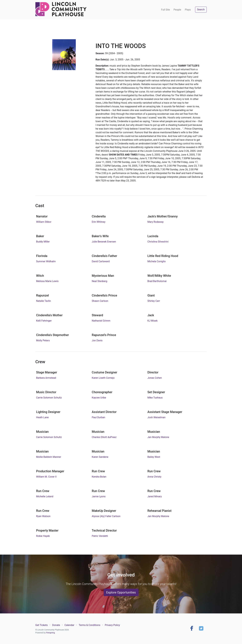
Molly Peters (43, 340)
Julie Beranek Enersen (104, 242)
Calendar (69, 625)
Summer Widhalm (46, 261)
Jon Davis (97, 340)
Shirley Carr (154, 301)
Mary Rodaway (155, 222)
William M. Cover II (46, 477)
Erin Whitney (99, 222)
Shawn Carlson (100, 301)
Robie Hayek (43, 536)
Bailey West (154, 457)
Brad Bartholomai (157, 281)
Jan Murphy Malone (158, 437)
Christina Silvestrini (158, 242)
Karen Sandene (100, 457)
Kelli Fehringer (44, 321)
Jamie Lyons (99, 496)
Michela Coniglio (156, 261)
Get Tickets (42, 625)
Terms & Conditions (90, 625)
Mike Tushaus (155, 398)
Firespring (50, 633)
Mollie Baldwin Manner (49, 457)
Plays (188, 10)
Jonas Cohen (155, 378)
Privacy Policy (112, 625)
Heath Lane (42, 417)
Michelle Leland (45, 496)
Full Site (165, 10)
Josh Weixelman (156, 417)
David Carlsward (101, 261)
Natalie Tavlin (44, 301)
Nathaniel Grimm (101, 321)
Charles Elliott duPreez (104, 437)
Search (201, 9)
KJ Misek (152, 321)
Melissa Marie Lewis (47, 281)
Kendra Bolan (99, 477)
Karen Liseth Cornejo (103, 378)
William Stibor (44, 222)
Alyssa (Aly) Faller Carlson (106, 516)
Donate (56, 625)
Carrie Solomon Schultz (49, 398)
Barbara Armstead (46, 378)
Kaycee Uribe (99, 398)
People (177, 10)
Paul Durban (99, 417)
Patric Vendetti (100, 536)
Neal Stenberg (100, 281)
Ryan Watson (43, 516)
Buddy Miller (43, 242)
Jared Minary (155, 496)
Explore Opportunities (121, 592)
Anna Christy (154, 477)
